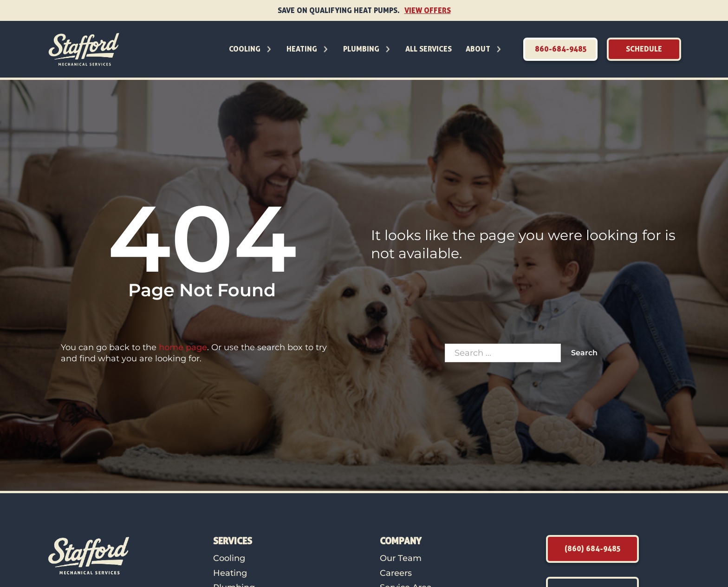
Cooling (245, 49)
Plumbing (361, 49)
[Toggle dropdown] (269, 49)
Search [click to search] (584, 353)
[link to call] (560, 49)
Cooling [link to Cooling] (229, 558)
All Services (429, 49)
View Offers (428, 10)
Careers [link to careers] (396, 573)
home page (183, 347)
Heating (302, 49)
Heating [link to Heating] (230, 573)
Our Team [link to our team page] (401, 558)
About (478, 49)
